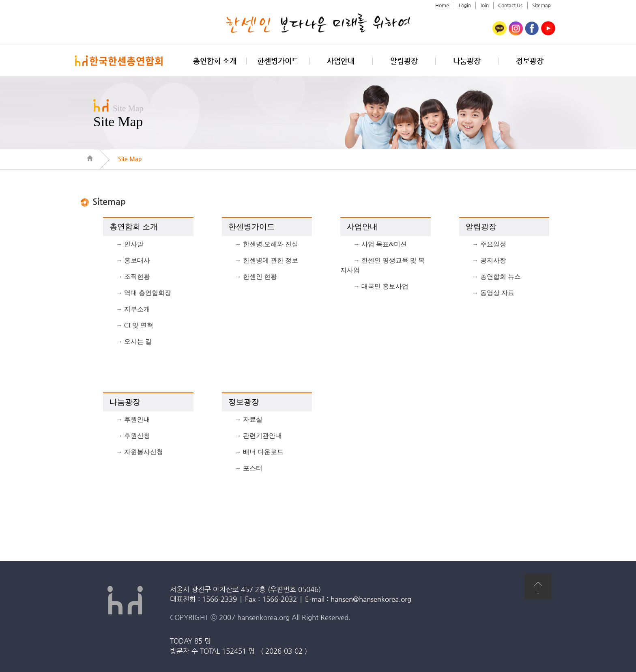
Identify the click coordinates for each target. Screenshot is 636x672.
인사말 (134, 244)
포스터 (253, 468)
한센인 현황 (260, 277)
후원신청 (137, 436)
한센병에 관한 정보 (271, 260)
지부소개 (137, 309)
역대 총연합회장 (148, 293)
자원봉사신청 (144, 452)
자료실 (253, 419)
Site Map (130, 159)
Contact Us (510, 5)
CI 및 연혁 (139, 325)
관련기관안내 (262, 436)
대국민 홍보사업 (385, 286)
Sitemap (541, 5)
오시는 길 (138, 341)
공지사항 (493, 260)
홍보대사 (137, 260)
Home (442, 5)
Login (465, 5)
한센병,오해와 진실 (271, 244)
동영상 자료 (497, 293)
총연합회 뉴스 (501, 277)
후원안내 (137, 419)
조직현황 (137, 277)
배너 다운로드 (263, 452)
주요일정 (493, 244)
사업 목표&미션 (384, 244)
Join (485, 5)
